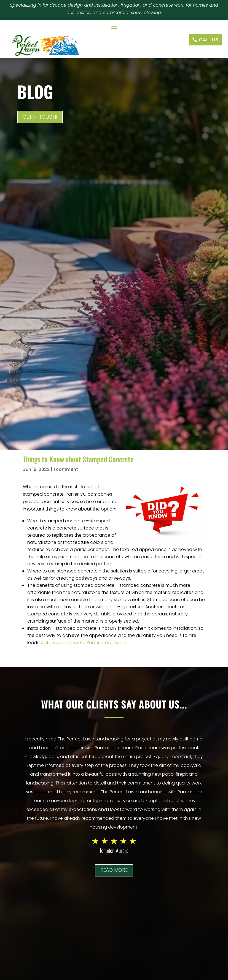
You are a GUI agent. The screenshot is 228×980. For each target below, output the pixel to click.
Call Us (209, 40)
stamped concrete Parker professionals (87, 643)
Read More (114, 870)
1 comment (66, 469)
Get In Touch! (40, 117)
